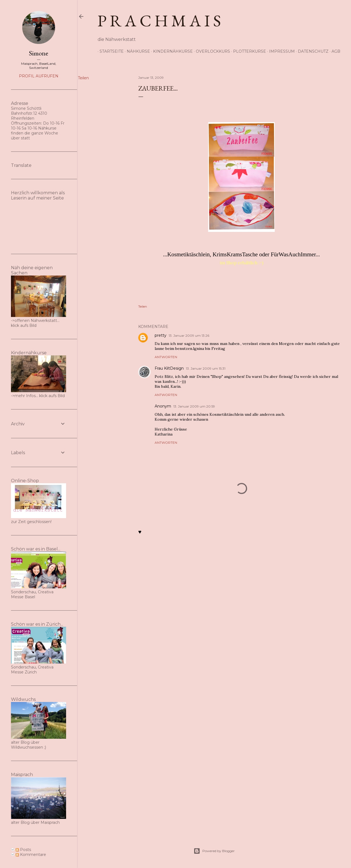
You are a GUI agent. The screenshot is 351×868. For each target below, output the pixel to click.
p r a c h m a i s (159, 21)
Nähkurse (136, 51)
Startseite (110, 51)
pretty (161, 335)
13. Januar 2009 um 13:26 (189, 335)
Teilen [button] (83, 78)
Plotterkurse (248, 51)
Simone (39, 53)
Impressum (280, 51)
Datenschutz (311, 51)
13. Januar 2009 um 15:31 (206, 368)
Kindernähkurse (171, 51)
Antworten (166, 357)
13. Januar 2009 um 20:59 (194, 406)
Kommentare (31, 855)
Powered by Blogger (214, 851)
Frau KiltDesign (169, 368)
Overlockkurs (211, 51)
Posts (23, 850)
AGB (334, 51)
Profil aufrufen (39, 76)
